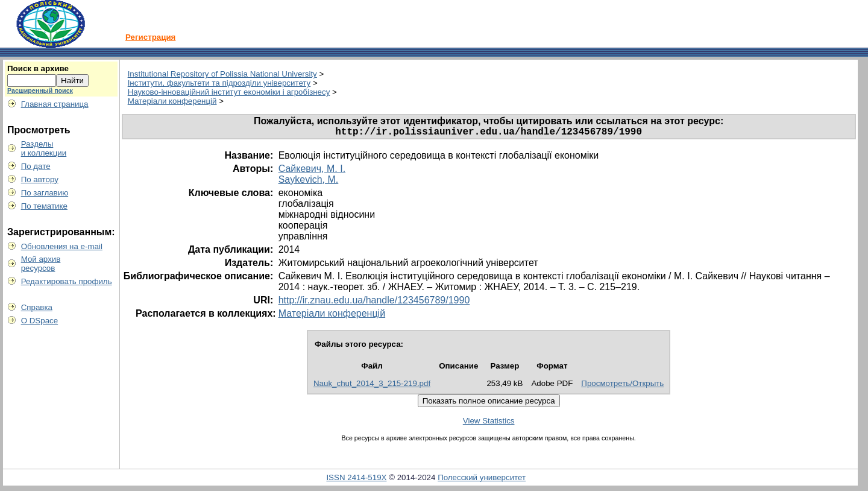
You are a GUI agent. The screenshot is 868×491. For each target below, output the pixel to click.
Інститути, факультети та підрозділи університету (219, 83)
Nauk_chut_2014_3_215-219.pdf (372, 386)
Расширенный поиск (40, 90)
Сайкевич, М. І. (312, 171)
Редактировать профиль (67, 281)
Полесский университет (482, 480)
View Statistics (489, 423)
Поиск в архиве (38, 68)
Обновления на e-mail (62, 246)
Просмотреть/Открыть (622, 386)
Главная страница (55, 104)
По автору (40, 179)
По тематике (44, 206)
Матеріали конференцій (172, 101)
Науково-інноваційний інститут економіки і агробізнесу (229, 92)
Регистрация (150, 37)
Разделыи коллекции (44, 148)
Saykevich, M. (309, 182)
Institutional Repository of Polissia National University (222, 74)
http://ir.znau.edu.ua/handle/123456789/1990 (374, 303)
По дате (36, 166)
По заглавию (45, 193)
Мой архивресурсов (41, 264)
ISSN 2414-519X (356, 480)
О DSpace (40, 321)
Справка (37, 307)
